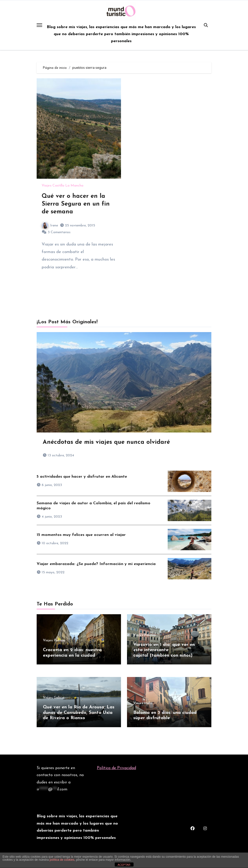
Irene (50, 226)
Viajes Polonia (54, 641)
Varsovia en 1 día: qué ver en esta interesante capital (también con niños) (164, 650)
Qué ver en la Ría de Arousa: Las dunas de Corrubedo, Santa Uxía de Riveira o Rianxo (79, 713)
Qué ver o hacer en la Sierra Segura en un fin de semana (76, 204)
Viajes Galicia (54, 698)
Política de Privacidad (116, 768)
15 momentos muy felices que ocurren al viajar (81, 535)
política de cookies (62, 860)
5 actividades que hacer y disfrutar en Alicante (82, 477)
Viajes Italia (143, 703)
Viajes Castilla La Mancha (63, 186)
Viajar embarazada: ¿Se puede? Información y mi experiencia (96, 564)
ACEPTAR (124, 865)
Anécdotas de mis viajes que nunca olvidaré (106, 442)
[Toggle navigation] (39, 25)
